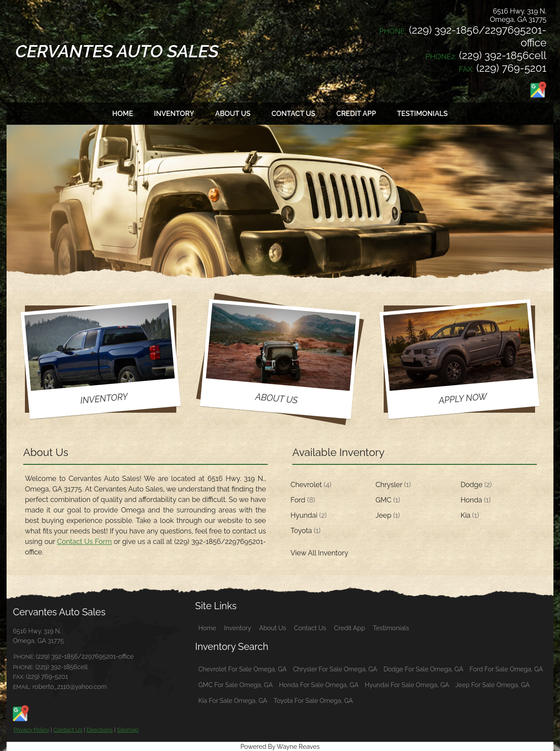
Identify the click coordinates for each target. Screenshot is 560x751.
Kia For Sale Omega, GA (233, 700)
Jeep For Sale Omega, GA (493, 685)
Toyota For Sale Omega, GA (313, 700)
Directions (100, 730)
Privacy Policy (31, 730)
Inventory (238, 628)
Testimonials (391, 628)
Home (207, 628)
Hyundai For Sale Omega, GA (407, 685)
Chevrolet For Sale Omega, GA (242, 669)
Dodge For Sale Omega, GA (423, 669)
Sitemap (128, 730)
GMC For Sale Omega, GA (235, 685)
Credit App (350, 628)
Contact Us (68, 730)
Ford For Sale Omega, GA (506, 669)
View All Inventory (319, 553)
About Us (273, 628)
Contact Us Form (84, 542)
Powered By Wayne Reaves (280, 746)
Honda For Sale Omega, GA (319, 685)
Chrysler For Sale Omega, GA (335, 669)
